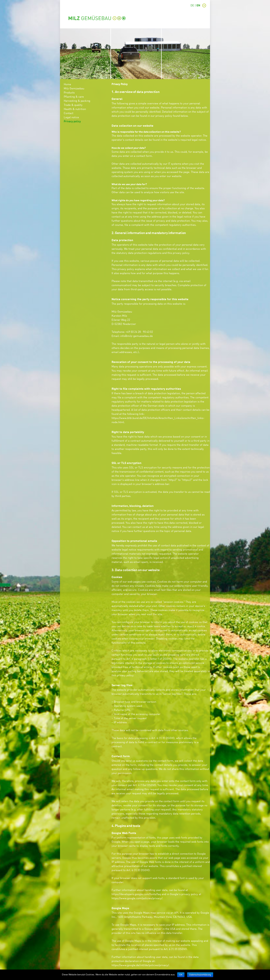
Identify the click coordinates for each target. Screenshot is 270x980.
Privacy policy (72, 122)
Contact (69, 113)
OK (181, 975)
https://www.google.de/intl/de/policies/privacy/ (140, 965)
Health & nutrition (75, 109)
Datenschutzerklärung (200, 975)
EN (198, 6)
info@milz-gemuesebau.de (136, 336)
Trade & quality (73, 105)
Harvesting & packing (77, 101)
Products (69, 93)
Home (67, 85)
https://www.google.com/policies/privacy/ (137, 899)
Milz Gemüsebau (74, 89)
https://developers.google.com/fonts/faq (136, 894)
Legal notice (71, 118)
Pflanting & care (74, 97)
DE (192, 6)
